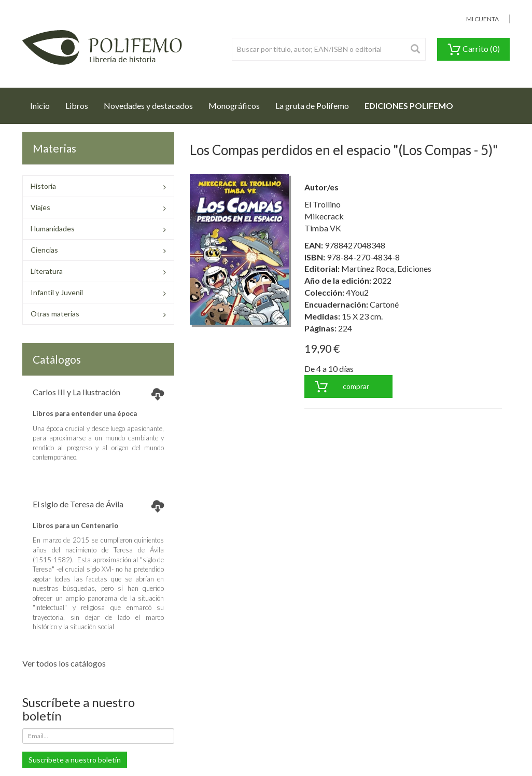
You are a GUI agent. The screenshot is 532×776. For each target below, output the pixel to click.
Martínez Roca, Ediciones (386, 268)
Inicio (44, 103)
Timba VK (323, 228)
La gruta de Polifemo (312, 106)
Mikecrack (324, 216)
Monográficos (234, 106)
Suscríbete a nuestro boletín (75, 760)
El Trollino (323, 204)
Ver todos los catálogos (64, 663)
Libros (77, 106)
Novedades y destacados (148, 106)
